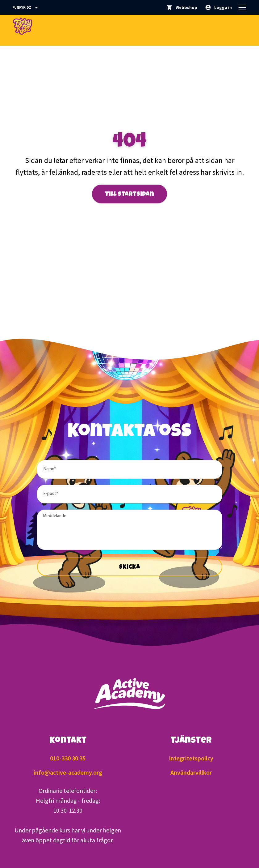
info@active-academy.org (68, 772)
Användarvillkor (191, 772)
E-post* (51, 493)
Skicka (129, 567)
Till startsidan (129, 195)
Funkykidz (26, 8)
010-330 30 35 (68, 758)
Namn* (50, 469)
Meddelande (55, 515)
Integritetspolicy (191, 758)
